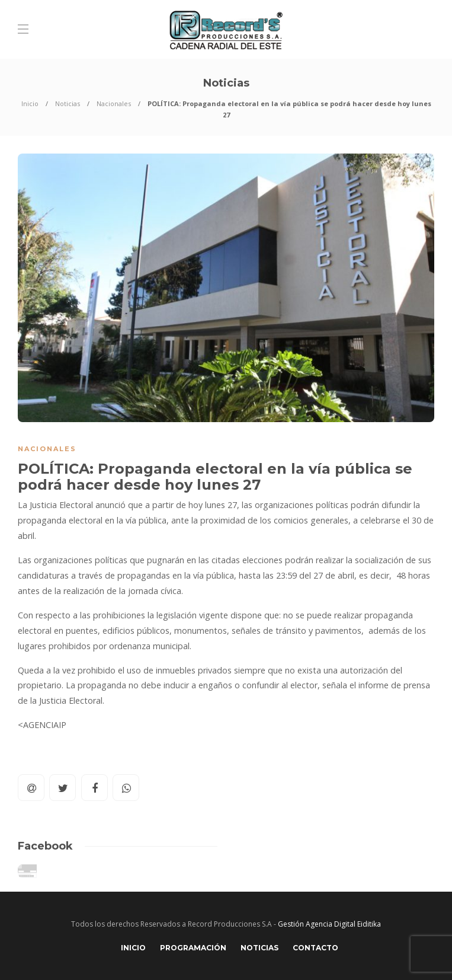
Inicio (30, 103)
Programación (193, 948)
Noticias (68, 103)
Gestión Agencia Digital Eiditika (329, 924)
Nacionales (114, 103)
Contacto (315, 948)
